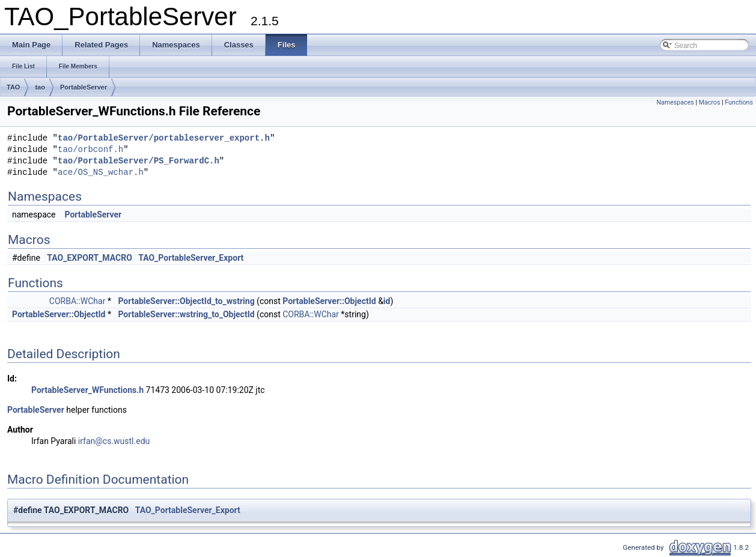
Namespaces (675, 102)
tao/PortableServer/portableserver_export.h (164, 138)
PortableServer (84, 87)
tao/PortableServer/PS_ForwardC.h (139, 161)
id (387, 301)
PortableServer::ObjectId (329, 301)
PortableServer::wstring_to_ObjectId (186, 314)
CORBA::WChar (78, 301)
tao (40, 87)
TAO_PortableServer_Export (191, 258)
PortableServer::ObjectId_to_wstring (186, 301)
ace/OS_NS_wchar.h (101, 173)
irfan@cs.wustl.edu (114, 441)
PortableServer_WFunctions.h (87, 390)
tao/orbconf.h (90, 150)
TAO (13, 87)
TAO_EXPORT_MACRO (89, 258)
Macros (710, 102)
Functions (739, 102)
